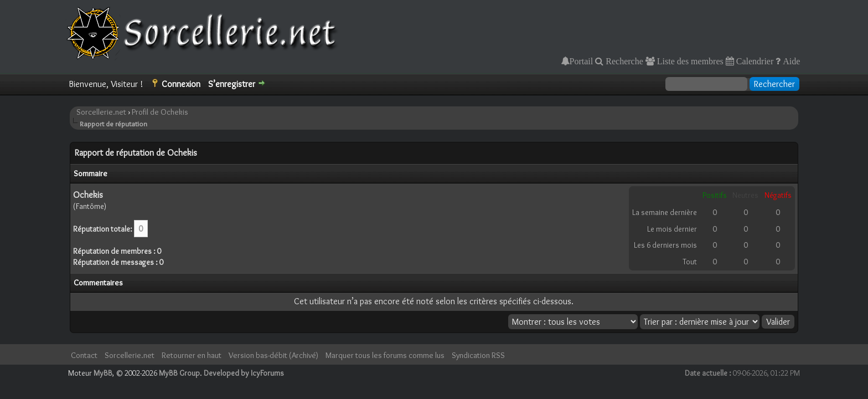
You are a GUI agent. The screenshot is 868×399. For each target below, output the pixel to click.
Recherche (623, 61)
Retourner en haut (192, 355)
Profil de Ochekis (160, 112)
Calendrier (754, 61)
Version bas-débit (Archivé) (273, 355)
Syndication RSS (478, 355)
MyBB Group (179, 373)
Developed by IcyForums (244, 373)
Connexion (181, 84)
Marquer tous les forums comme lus (385, 355)
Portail (582, 61)
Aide (790, 61)
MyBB (103, 373)
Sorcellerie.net (101, 112)
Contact (84, 355)
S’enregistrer (232, 84)
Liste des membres (689, 61)
